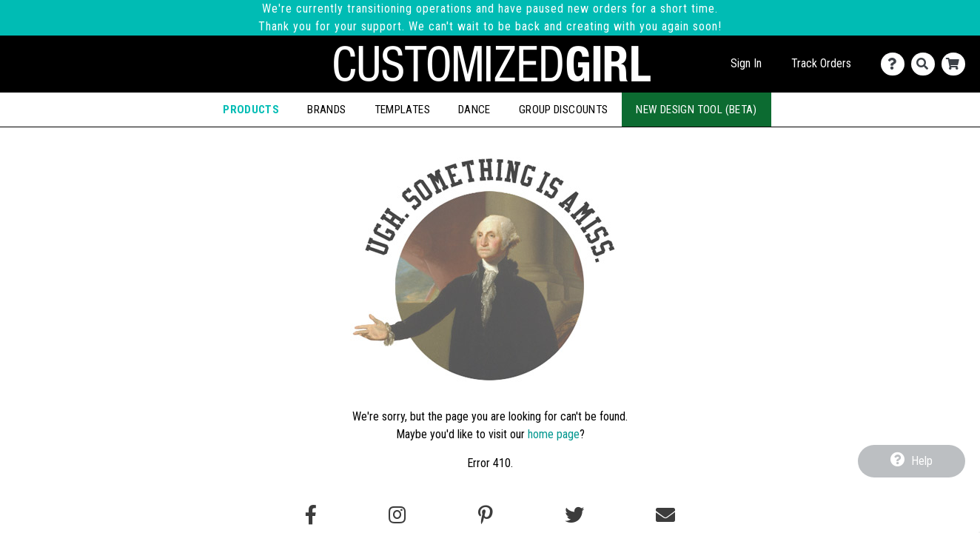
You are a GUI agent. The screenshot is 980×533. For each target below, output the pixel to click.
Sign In (746, 63)
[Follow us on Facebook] (311, 515)
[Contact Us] (896, 64)
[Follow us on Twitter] (574, 515)
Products (251, 110)
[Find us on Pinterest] (486, 515)
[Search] (926, 64)
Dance (474, 110)
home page (554, 434)
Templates (402, 110)
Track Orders (821, 63)
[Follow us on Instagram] (397, 515)
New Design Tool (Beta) (696, 110)
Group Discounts (564, 110)
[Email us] (665, 515)
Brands (326, 110)
